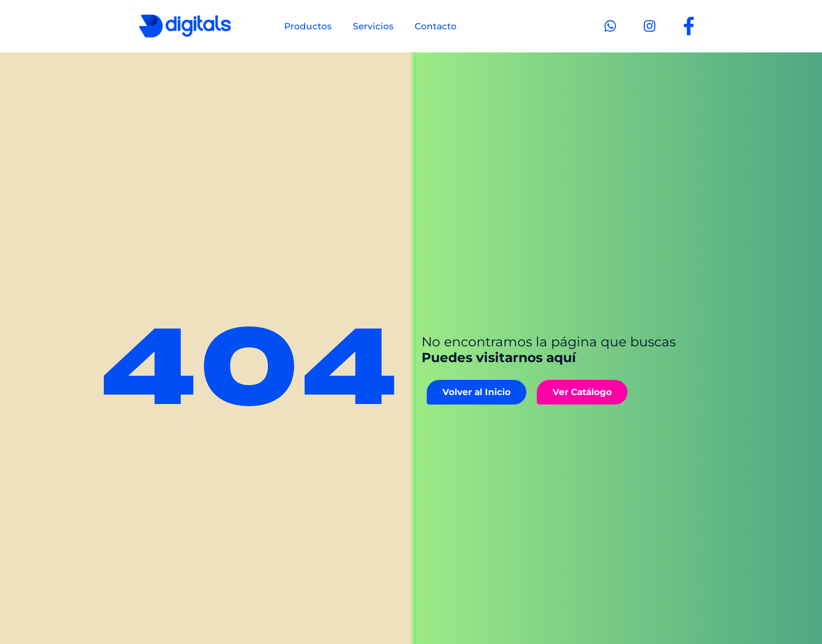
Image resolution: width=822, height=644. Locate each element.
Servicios (373, 26)
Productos (308, 26)
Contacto (436, 26)
